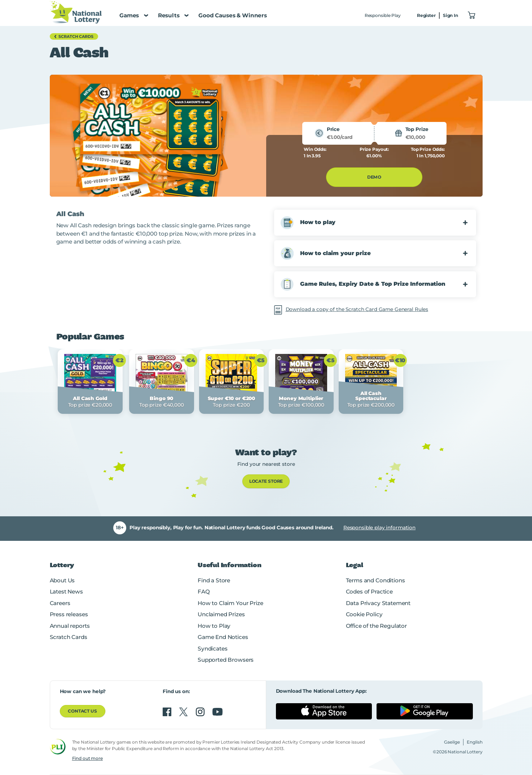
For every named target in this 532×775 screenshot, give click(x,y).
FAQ (204, 592)
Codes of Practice (369, 592)
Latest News (66, 592)
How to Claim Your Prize (230, 603)
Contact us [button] (82, 711)
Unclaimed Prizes (221, 614)
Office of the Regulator (376, 626)
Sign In (450, 15)
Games (134, 15)
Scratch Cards (69, 637)
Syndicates (212, 649)
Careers (60, 603)
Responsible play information (379, 527)
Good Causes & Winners (233, 15)
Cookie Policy (364, 614)
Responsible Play (383, 15)
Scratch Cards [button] (73, 36)
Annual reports (70, 626)
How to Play (214, 626)
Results (173, 15)
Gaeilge (452, 742)
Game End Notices (223, 637)
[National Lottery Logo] (76, 12)
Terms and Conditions (375, 580)
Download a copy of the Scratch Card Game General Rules (357, 309)
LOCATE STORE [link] (266, 481)
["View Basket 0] (472, 16)
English (475, 742)
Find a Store (214, 580)
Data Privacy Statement (378, 603)
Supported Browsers (226, 660)
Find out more (87, 758)
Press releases (69, 614)
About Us (62, 580)
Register (426, 15)
